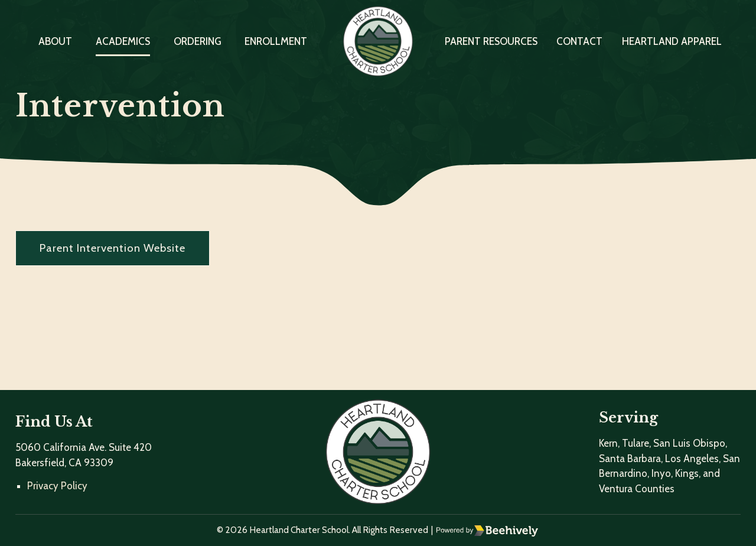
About (55, 41)
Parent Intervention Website (113, 248)
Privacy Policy (57, 486)
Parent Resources (491, 41)
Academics (123, 41)
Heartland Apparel (672, 41)
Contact (579, 41)
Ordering (198, 41)
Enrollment (276, 41)
